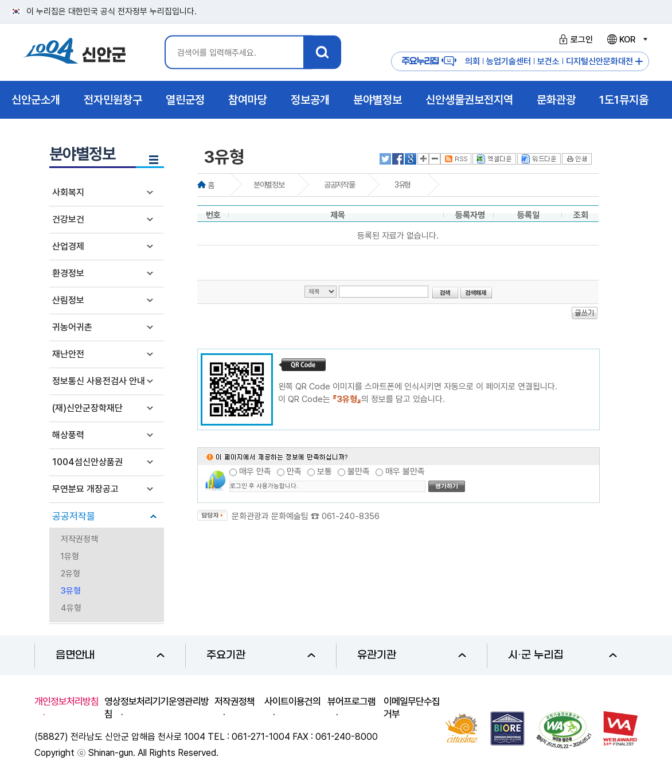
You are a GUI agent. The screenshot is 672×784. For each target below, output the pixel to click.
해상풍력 (68, 435)
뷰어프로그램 (351, 701)
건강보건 (68, 219)
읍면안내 (110, 655)
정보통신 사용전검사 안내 (99, 381)
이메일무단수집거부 (412, 708)
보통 (325, 471)
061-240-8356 (351, 516)
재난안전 (68, 354)
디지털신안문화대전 (599, 61)
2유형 (71, 574)
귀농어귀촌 (72, 327)
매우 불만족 (405, 471)
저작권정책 (79, 539)
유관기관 (412, 655)
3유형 (71, 591)
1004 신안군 (75, 52)
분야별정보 (269, 185)
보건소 (548, 61)
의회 (472, 61)
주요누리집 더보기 (639, 62)
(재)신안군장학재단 (87, 408)
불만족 (359, 471)
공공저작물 (74, 516)
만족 (294, 471)
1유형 (70, 556)
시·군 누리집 (562, 655)
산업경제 (68, 246)
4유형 (71, 608)
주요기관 (261, 655)
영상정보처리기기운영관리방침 (157, 708)
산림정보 (68, 300)
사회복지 (68, 192)
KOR (627, 40)
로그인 (574, 40)
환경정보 (68, 273)
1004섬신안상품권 (87, 462)
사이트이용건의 (292, 701)
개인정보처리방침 (67, 701)
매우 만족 (255, 471)
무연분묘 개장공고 (85, 489)
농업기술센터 (509, 61)
